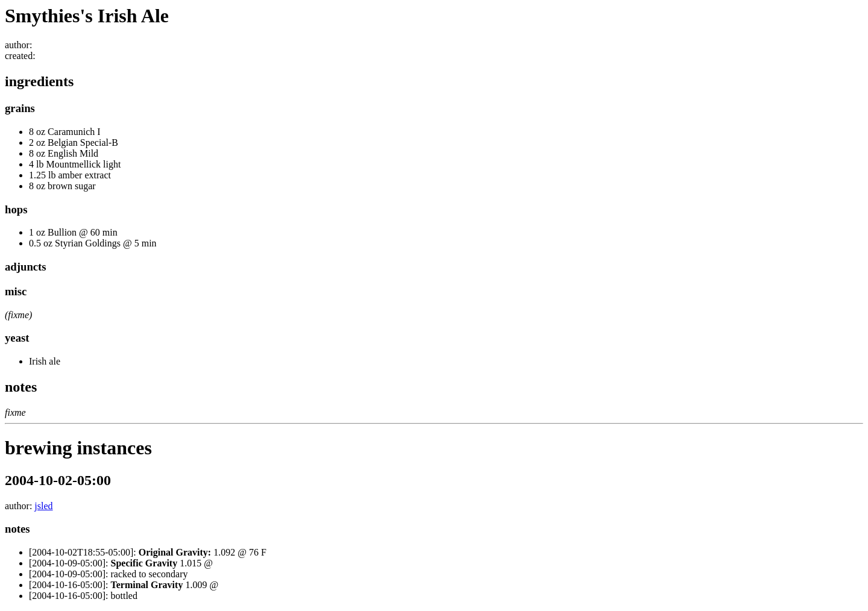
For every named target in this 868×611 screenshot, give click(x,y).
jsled (43, 506)
